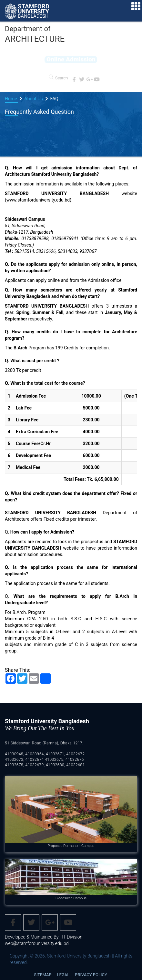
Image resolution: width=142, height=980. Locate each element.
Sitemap (43, 975)
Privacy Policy (91, 975)
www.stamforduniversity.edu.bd (38, 200)
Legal (63, 975)
